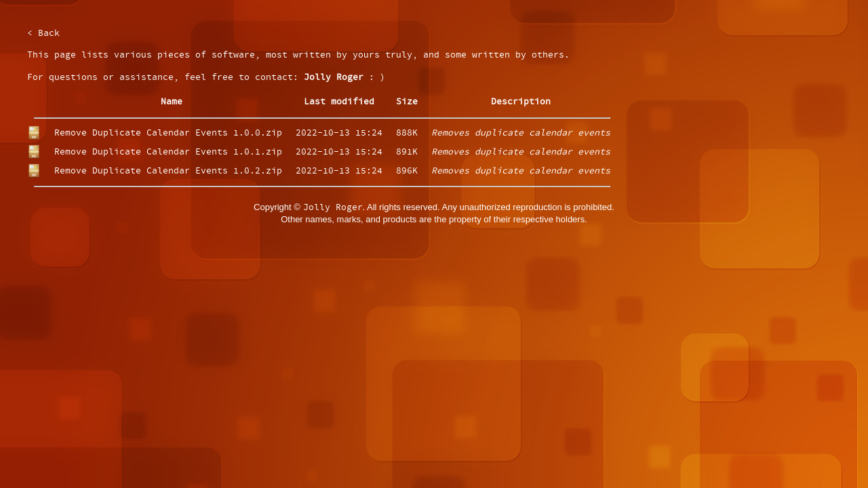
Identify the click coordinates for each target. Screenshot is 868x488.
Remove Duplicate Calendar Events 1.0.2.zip (168, 171)
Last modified (339, 102)
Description (521, 102)
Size (407, 102)
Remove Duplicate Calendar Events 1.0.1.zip (168, 152)
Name (172, 102)
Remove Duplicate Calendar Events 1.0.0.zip (168, 133)
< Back (43, 34)
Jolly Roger (334, 78)
